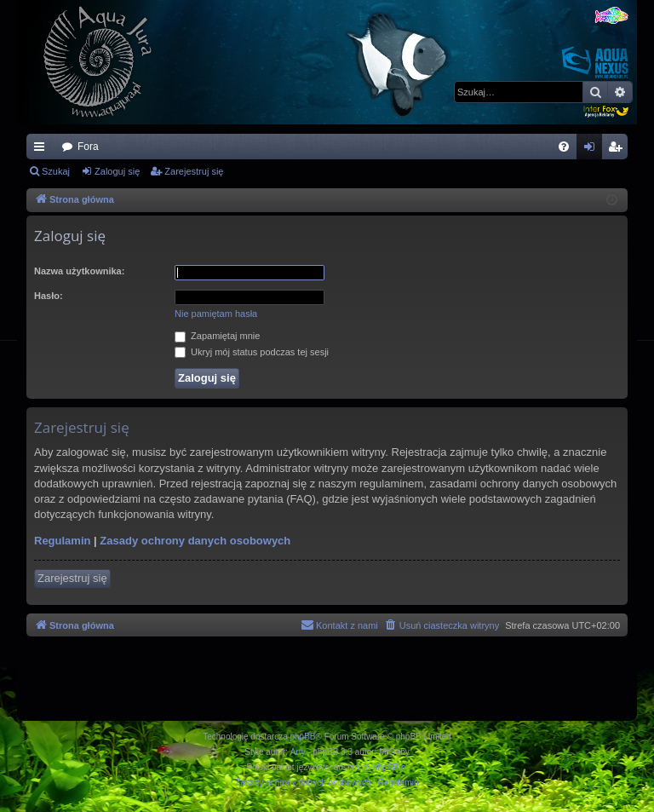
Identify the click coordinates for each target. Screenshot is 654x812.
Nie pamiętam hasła (216, 314)
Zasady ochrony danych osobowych (195, 541)
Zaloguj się (117, 171)
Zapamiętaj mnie (217, 336)
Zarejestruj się (194, 171)
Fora (88, 147)
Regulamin (62, 541)
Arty (298, 752)
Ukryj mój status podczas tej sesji (252, 352)
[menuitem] (564, 147)
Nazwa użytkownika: (79, 271)
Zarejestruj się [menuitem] (618, 150)
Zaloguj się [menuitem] (593, 150)
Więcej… (43, 150)
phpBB (303, 737)
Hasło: (49, 296)
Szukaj (56, 171)
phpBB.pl (390, 767)
